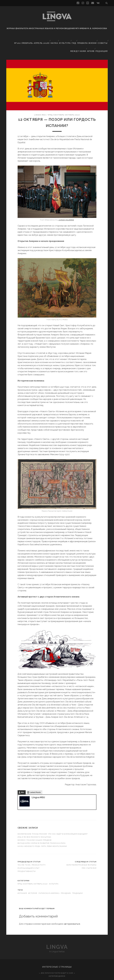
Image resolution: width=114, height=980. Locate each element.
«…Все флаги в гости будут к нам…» (57, 961)
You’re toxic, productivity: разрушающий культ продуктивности (32, 856)
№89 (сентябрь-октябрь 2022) (64, 102)
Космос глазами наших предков (35, 828)
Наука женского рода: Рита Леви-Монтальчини (42, 834)
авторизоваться (72, 911)
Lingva (57, 935)
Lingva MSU (40, 102)
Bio (23, 780)
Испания (22, 881)
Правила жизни (87, 38)
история (33, 881)
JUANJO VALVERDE (66, 207)
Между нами (78, 41)
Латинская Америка (49, 881)
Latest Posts (35, 780)
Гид (73, 38)
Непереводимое (57, 964)
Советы (102, 38)
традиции (77, 881)
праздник (66, 881)
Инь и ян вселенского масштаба (34, 825)
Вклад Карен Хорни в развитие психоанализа (42, 831)
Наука (52, 38)
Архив (91, 41)
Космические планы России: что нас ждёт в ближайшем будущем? (53, 821)
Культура (63, 38)
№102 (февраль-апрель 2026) (31, 38)
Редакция (102, 41)
